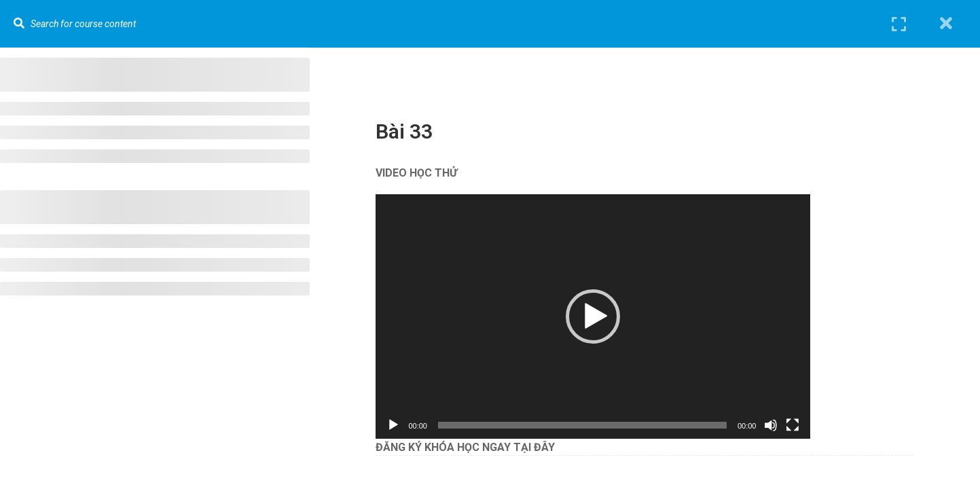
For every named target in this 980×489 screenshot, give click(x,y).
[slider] (589, 425)
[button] (600, 316)
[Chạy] (400, 425)
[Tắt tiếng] (778, 425)
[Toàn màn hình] (799, 425)
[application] (600, 316)
